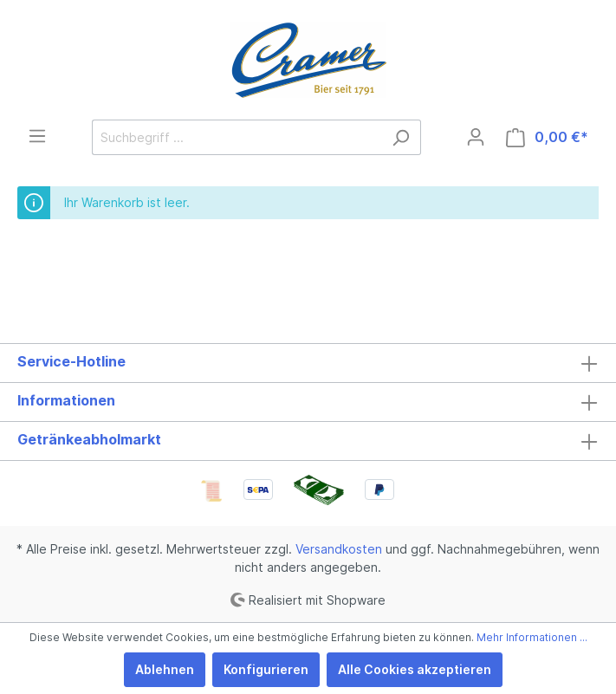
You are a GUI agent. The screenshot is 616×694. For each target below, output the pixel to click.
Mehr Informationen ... (532, 637)
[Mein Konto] (476, 137)
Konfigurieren (266, 669)
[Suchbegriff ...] (237, 137)
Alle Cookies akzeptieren (415, 669)
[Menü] (37, 136)
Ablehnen (165, 669)
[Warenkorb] (547, 137)
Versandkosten (339, 549)
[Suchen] (401, 137)
